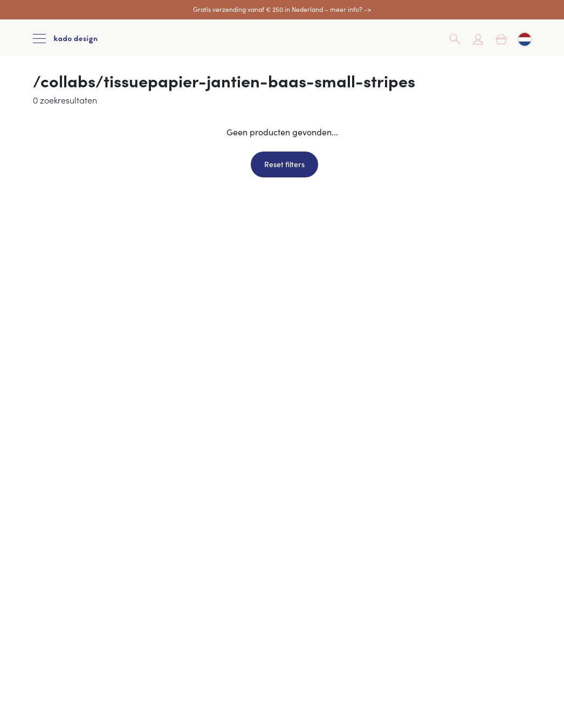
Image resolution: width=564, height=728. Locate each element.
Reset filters (284, 164)
